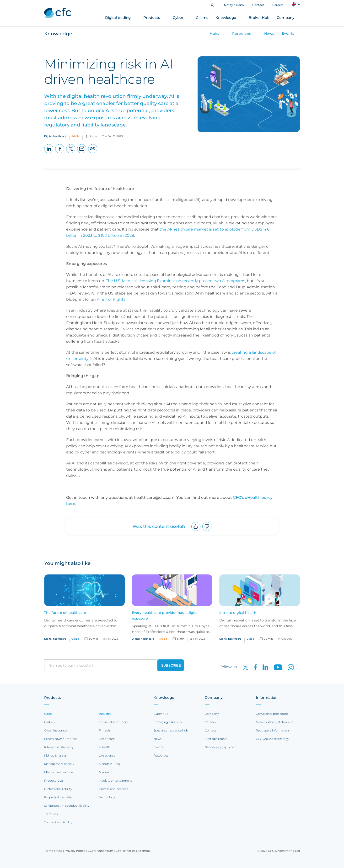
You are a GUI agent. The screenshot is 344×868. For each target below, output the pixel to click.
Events (288, 33)
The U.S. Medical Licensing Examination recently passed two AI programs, (176, 281)
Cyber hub (161, 714)
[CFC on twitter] (244, 667)
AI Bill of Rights (111, 299)
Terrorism (51, 814)
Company (285, 18)
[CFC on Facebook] (253, 667)
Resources (242, 33)
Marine (104, 772)
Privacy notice (75, 851)
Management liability (59, 764)
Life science (107, 755)
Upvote (196, 531)
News (269, 33)
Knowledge (226, 18)
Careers (278, 5)
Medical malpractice (59, 772)
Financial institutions (114, 722)
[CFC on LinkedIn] (263, 667)
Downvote (207, 531)
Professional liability (58, 789)
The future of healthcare (65, 613)
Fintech (104, 730)
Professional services (113, 789)
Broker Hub (259, 18)
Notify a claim (234, 5)
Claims (202, 18)
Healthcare (107, 739)
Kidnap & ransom (56, 755)
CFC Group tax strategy (272, 739)
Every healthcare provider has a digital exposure (165, 615)
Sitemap (144, 851)
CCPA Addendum (100, 851)
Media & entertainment (115, 781)
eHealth (105, 747)
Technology (107, 797)
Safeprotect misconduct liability (67, 806)
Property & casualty (58, 797)
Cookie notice (126, 851)
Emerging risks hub (168, 722)
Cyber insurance (56, 730)
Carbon (49, 722)
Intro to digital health (238, 613)
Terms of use (53, 851)
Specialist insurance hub (171, 730)
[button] (212, 5)
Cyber (178, 18)
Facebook (60, 153)
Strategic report (216, 739)
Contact (258, 5)
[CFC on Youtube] (276, 667)
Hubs (214, 33)
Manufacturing (110, 764)
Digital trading (118, 18)
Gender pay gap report (221, 747)
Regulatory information (272, 730)
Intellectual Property (59, 747)
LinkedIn (49, 153)
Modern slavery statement (274, 722)
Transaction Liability (58, 822)
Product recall (54, 781)
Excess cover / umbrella (61, 739)
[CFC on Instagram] (288, 667)
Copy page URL (93, 153)
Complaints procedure (272, 714)
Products (152, 18)
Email (82, 153)
